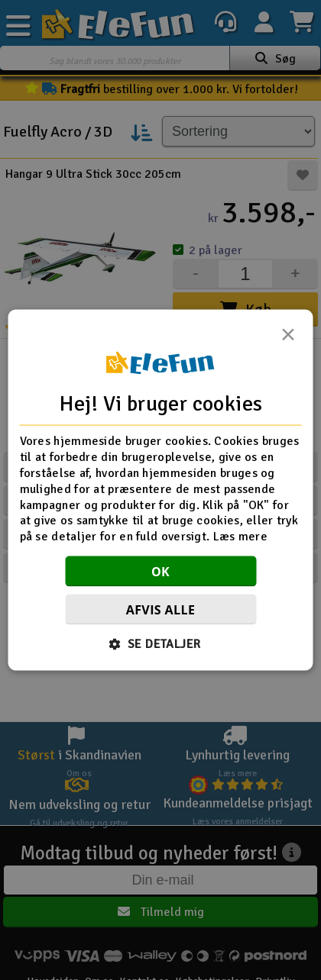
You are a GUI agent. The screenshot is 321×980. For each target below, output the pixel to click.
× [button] (288, 339)
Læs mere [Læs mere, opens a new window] (240, 537)
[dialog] (161, 490)
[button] (161, 643)
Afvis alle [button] (161, 609)
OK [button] (160, 571)
